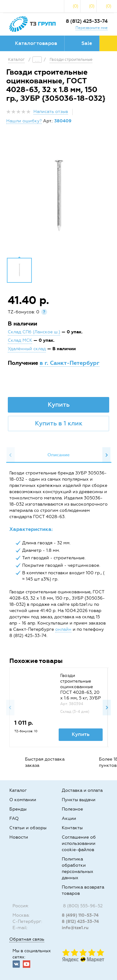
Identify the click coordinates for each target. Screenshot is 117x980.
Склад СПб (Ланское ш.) (34, 332)
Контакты (72, 828)
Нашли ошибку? (24, 121)
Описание (58, 455)
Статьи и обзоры (28, 828)
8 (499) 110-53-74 (80, 915)
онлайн (63, 629)
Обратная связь (27, 939)
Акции (69, 818)
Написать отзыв (51, 112)
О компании (23, 800)
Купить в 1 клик (59, 423)
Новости (19, 837)
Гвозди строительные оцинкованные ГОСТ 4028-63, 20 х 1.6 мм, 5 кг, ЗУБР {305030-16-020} (80, 690)
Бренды (18, 809)
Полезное (72, 809)
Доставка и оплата (82, 790)
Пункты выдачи (79, 800)
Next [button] (106, 455)
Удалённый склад (27, 349)
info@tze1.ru (75, 928)
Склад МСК (20, 340)
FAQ (14, 818)
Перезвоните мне (92, 28)
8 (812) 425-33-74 (87, 21)
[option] (58, 195)
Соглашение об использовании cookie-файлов (79, 843)
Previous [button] (11, 455)
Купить (59, 404)
